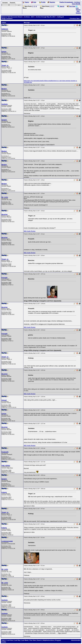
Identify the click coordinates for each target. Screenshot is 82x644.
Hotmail (4, 400)
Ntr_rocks (5, 197)
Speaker (4, 120)
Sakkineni (5, 29)
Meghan (4, 89)
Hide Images (78, 12)
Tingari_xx (5, 65)
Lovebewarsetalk (7, 541)
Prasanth (4, 278)
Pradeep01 (5, 452)
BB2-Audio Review (30, 231)
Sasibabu (5, 104)
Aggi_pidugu (6, 465)
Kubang (4, 492)
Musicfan (4, 214)
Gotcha (4, 52)
